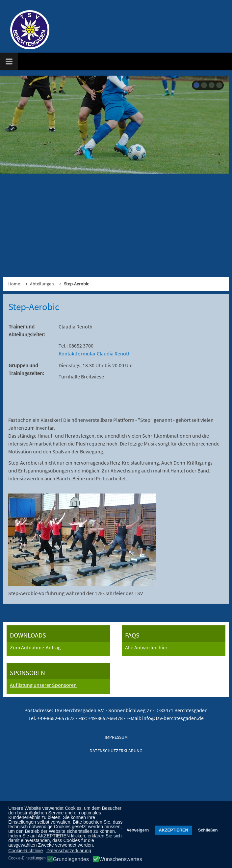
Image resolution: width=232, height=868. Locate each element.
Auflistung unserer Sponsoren (43, 685)
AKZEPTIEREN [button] (174, 830)
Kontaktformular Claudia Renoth (95, 353)
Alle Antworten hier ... (149, 647)
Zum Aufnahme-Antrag (35, 647)
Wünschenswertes (121, 859)
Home (14, 284)
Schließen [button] (208, 830)
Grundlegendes (71, 859)
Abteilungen (42, 284)
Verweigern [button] (138, 830)
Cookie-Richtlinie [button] (26, 851)
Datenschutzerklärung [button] (69, 851)
